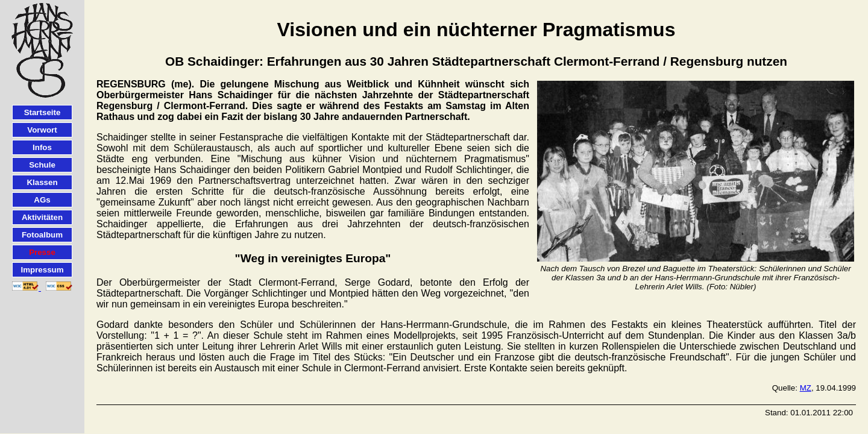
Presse (42, 252)
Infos (42, 147)
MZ (806, 388)
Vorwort (42, 130)
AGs (42, 200)
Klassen (42, 182)
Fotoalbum (42, 235)
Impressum (42, 270)
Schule (42, 165)
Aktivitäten (42, 217)
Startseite (42, 112)
